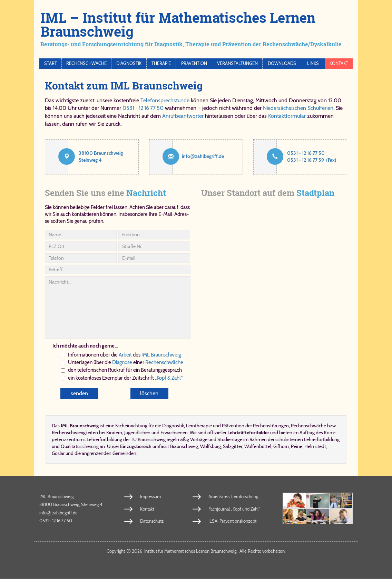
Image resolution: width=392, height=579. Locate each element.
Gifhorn (281, 446)
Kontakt (339, 63)
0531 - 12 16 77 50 (143, 108)
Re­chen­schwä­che (164, 362)
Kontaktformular (287, 116)
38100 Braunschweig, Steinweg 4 (71, 505)
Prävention (194, 63)
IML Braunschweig (56, 496)
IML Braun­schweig (161, 355)
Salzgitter (233, 446)
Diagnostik (129, 63)
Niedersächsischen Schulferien (298, 108)
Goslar (58, 453)
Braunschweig (184, 446)
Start (51, 63)
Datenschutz (152, 521)
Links (313, 63)
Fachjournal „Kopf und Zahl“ (234, 509)
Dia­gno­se (122, 362)
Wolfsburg (210, 446)
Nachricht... (118, 307)
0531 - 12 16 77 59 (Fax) (312, 160)
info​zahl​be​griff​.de (203, 156)
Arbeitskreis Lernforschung (233, 496)
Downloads (282, 63)
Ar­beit (125, 355)
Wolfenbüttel (258, 446)
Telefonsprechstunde (165, 100)
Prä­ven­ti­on (233, 426)
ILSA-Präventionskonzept (232, 521)
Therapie (161, 63)
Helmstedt (315, 446)
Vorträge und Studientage (216, 439)
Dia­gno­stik (173, 426)
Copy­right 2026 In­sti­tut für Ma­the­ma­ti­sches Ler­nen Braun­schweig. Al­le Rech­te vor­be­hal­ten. (196, 551)
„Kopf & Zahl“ (169, 378)
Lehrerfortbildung (322, 439)
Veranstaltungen (237, 63)
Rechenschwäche (86, 63)
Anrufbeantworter (183, 116)
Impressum (150, 496)
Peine (297, 446)
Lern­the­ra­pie (199, 426)
